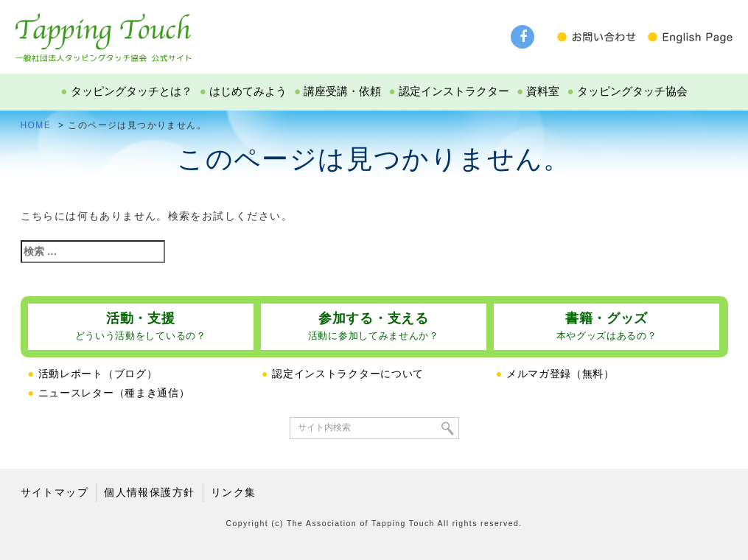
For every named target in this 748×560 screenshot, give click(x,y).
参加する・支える (374, 326)
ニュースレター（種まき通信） (109, 393)
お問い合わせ (601, 37)
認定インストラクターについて (343, 374)
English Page (689, 37)
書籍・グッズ (607, 326)
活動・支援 (141, 326)
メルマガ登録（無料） (555, 374)
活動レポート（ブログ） (93, 374)
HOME (36, 125)
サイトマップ (55, 492)
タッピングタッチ (103, 31)
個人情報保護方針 (149, 492)
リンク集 (234, 492)
